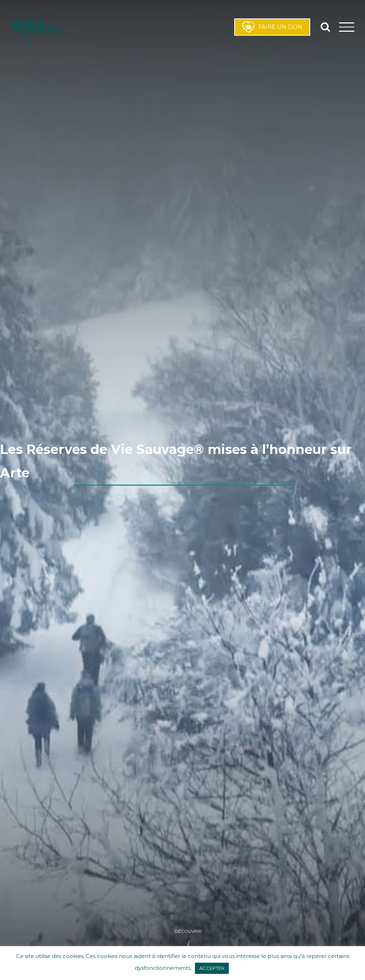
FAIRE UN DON (272, 27)
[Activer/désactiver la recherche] (325, 27)
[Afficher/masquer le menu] (347, 27)
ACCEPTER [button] (212, 968)
